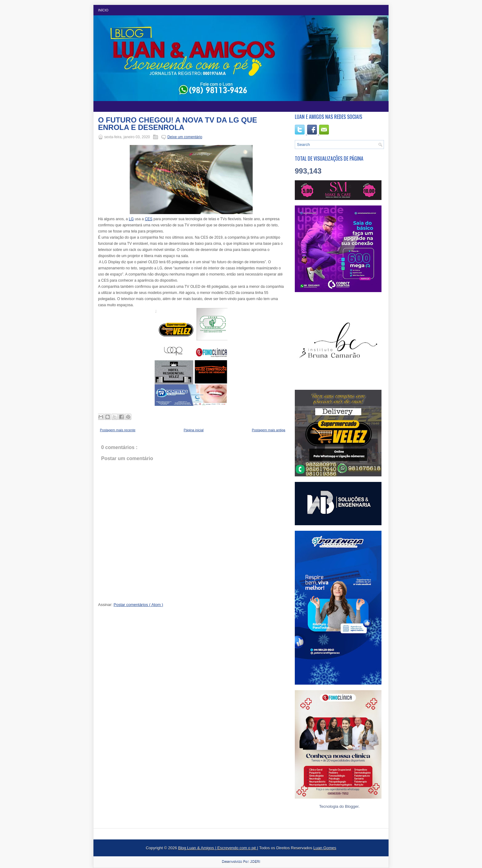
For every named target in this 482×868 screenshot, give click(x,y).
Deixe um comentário (185, 137)
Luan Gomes (325, 848)
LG (131, 219)
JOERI (255, 861)
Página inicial (194, 430)
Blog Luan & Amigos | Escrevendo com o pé (217, 848)
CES (149, 219)
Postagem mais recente (118, 430)
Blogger (352, 806)
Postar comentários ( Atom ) (138, 605)
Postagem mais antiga (269, 430)
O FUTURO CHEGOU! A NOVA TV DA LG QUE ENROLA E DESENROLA (178, 124)
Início (103, 10)
